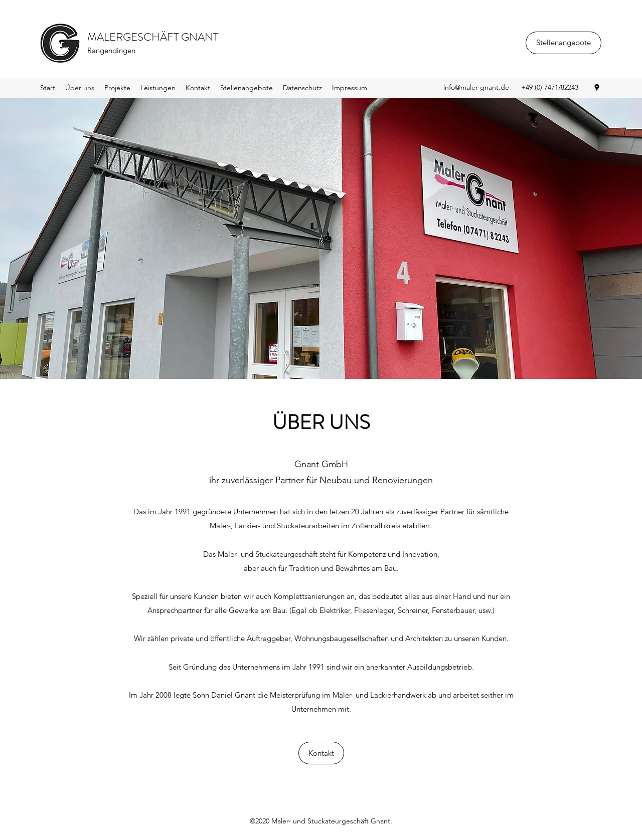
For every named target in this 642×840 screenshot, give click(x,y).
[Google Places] (597, 88)
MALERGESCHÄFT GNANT (153, 37)
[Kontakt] (321, 753)
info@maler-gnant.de (476, 87)
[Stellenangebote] (564, 43)
